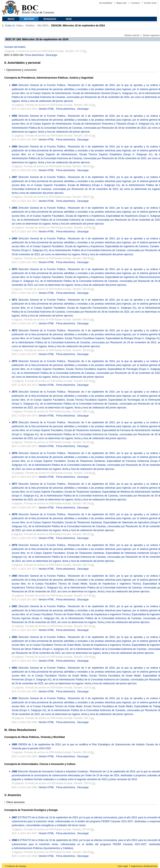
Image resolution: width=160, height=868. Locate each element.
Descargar (52, 55)
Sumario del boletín (15, 47)
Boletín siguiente (151, 35)
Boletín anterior (132, 35)
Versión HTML (46, 109)
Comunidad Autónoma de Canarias (11, 8)
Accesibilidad (106, 3)
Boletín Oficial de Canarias (38, 8)
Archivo (29, 19)
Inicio (11, 19)
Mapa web (122, 3)
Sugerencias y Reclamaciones (144, 866)
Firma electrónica (34, 55)
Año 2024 (42, 26)
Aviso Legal (122, 866)
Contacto (135, 3)
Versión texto (150, 3)
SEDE (69, 19)
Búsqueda (50, 19)
